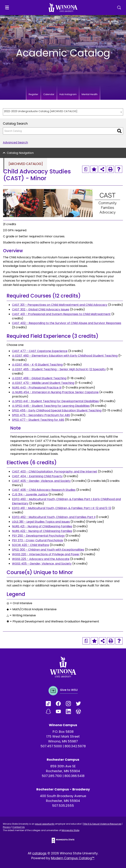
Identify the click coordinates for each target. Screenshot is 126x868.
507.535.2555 (63, 806)
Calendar (49, 94)
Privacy (7, 827)
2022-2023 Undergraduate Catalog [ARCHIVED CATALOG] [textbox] (41, 111)
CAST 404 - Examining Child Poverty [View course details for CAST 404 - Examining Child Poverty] (37, 476)
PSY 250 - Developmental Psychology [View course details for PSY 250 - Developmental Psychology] (38, 536)
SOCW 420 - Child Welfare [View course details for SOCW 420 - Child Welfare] (31, 545)
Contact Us (19, 827)
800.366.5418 (74, 776)
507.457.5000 (51, 746)
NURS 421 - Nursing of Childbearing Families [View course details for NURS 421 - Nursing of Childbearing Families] (42, 526)
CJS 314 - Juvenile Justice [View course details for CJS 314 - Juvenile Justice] (30, 494)
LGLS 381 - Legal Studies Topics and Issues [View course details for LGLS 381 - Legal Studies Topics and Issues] (41, 522)
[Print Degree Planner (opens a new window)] (86, 169)
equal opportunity (45, 824)
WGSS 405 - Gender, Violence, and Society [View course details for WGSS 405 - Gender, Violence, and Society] (42, 564)
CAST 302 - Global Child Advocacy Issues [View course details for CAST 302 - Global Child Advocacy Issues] (41, 309)
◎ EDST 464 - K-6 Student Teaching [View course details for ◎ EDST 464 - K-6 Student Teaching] (37, 365)
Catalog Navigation (20, 153)
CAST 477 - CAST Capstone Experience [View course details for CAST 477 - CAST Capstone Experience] (40, 351)
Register (33, 94)
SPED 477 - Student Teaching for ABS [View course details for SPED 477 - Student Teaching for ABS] (38, 420)
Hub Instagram (68, 94)
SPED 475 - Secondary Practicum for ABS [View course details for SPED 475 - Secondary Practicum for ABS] (41, 415)
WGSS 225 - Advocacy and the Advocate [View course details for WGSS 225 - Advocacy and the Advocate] (41, 559)
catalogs (39, 853)
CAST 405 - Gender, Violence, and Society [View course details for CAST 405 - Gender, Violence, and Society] (41, 481)
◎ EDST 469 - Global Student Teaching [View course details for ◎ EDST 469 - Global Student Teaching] (39, 378)
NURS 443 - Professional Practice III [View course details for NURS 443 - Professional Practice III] (37, 388)
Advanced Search (15, 142)
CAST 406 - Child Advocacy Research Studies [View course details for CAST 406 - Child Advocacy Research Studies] (44, 490)
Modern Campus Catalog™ (73, 858)
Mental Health (90, 94)
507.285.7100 (52, 776)
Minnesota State (70, 830)
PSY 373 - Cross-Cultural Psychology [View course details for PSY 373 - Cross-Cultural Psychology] (38, 540)
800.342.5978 (75, 746)
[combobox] (63, 112)
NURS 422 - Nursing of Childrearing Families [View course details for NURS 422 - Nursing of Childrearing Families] (42, 531)
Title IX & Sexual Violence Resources (102, 824)
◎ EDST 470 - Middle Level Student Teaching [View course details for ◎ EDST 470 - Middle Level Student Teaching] (43, 383)
